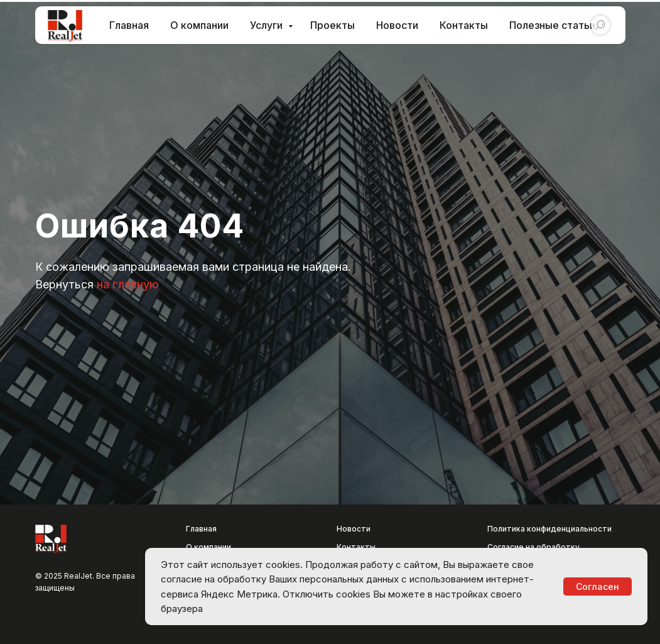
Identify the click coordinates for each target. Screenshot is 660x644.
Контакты (464, 25)
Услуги (268, 25)
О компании (199, 25)
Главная (129, 25)
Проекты (333, 25)
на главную (128, 284)
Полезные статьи (552, 25)
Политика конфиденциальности (549, 529)
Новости (397, 25)
